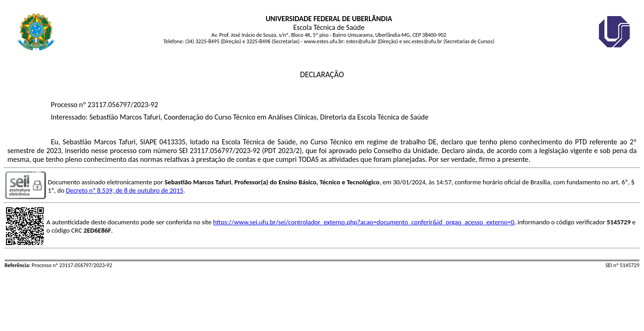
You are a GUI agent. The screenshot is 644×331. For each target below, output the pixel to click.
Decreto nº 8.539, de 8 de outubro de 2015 (124, 190)
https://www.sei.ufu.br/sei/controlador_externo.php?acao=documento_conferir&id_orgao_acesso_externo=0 (364, 222)
